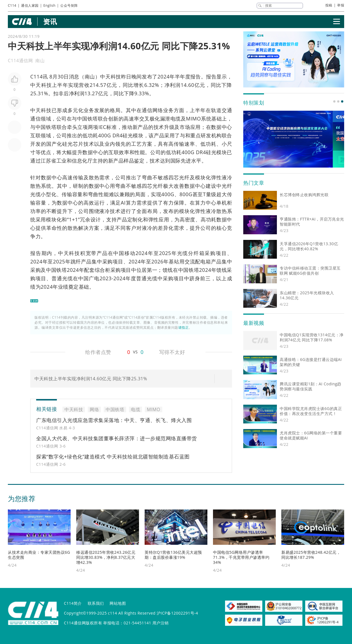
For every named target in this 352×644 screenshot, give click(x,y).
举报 (341, 5)
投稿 (329, 5)
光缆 (183, 253)
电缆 (176, 119)
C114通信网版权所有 (83, 623)
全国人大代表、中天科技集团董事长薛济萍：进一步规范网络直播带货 (117, 438)
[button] (334, 101)
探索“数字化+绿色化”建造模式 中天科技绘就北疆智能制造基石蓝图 (113, 457)
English (49, 5)
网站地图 (118, 603)
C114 (12, 5)
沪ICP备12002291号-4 (177, 613)
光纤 (184, 177)
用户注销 (161, 623)
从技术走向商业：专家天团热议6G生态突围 (39, 555)
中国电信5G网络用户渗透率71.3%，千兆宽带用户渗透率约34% (241, 557)
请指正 (184, 327)
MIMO (194, 119)
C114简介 (73, 603)
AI (123, 203)
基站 (174, 261)
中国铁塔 (87, 119)
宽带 (91, 253)
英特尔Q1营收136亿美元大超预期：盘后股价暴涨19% (173, 555)
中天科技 (110, 77)
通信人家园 (30, 5)
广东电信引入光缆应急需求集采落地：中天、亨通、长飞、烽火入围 (114, 420)
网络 (158, 110)
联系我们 (96, 603)
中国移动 (124, 253)
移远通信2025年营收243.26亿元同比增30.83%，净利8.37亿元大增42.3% (106, 557)
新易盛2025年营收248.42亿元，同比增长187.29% (311, 555)
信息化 (80, 161)
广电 (94, 278)
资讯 (50, 21)
